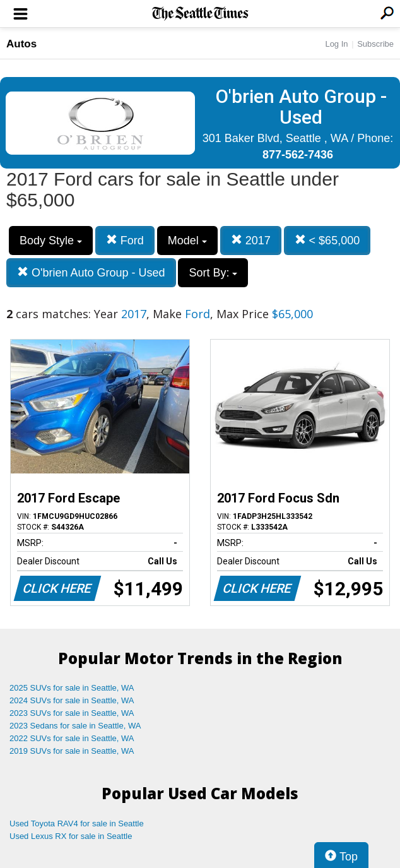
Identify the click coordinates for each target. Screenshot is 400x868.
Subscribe (375, 44)
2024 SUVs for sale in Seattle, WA (72, 700)
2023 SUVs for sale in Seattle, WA (72, 713)
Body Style (51, 241)
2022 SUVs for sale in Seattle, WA (72, 738)
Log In (336, 44)
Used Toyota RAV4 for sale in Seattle (77, 823)
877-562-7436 (298, 155)
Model (187, 241)
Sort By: (213, 273)
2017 (251, 240)
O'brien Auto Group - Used (91, 272)
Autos (21, 44)
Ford (125, 240)
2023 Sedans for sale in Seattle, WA (75, 726)
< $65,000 (327, 240)
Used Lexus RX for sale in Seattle (71, 836)
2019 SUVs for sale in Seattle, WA (72, 751)
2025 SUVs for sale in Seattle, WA (72, 688)
